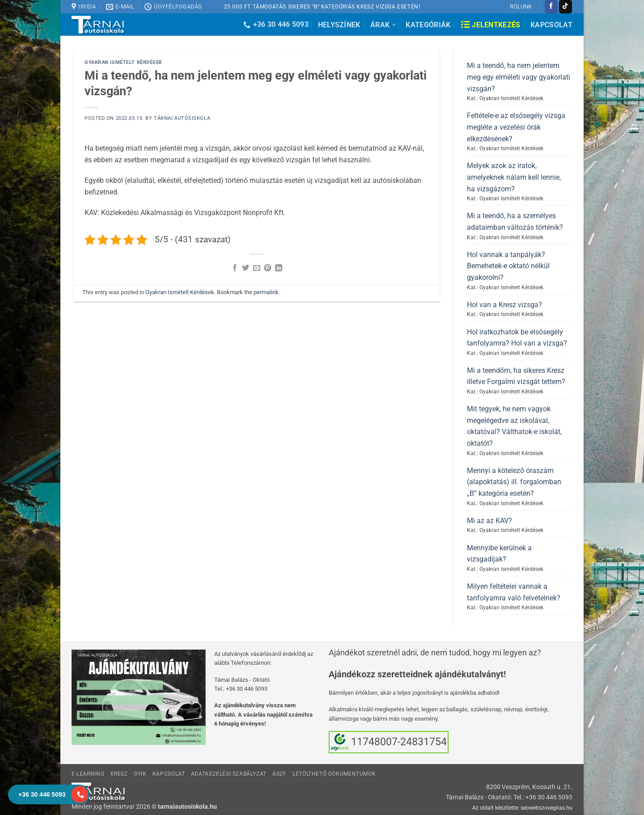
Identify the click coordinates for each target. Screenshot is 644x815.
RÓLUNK (521, 6)
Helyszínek (339, 25)
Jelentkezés (491, 25)
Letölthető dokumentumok (334, 774)
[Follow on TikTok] (566, 7)
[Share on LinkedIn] (279, 268)
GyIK (140, 774)
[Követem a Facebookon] (551, 7)
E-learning (88, 774)
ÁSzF (279, 774)
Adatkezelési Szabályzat (229, 774)
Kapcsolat (551, 25)
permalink (266, 292)
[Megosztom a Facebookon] (235, 268)
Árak (383, 25)
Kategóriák (428, 25)
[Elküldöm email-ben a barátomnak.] (257, 268)
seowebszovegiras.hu (547, 808)
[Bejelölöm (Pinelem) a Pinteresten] (267, 268)
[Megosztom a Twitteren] (246, 268)
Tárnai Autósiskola (182, 118)
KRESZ (119, 774)
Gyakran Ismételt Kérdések (123, 62)
